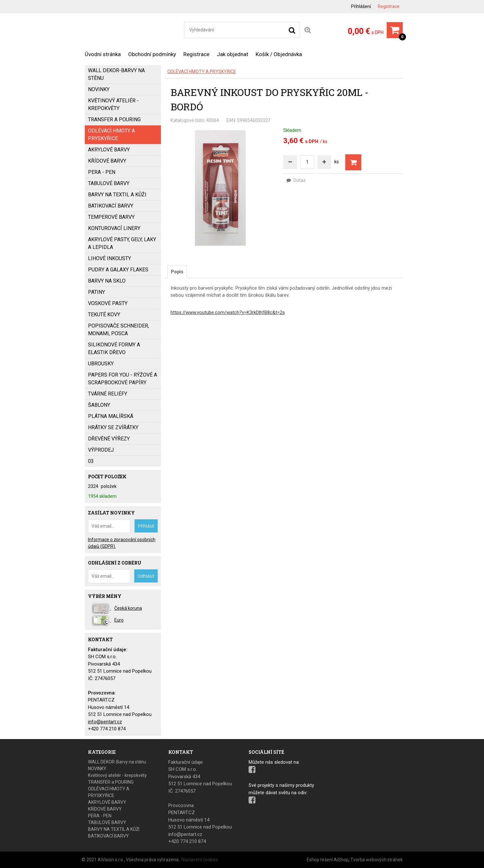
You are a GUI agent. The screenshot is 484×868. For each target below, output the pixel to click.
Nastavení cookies (200, 860)
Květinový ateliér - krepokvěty (113, 104)
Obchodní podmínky (152, 54)
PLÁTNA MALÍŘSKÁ (111, 416)
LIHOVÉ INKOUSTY (110, 258)
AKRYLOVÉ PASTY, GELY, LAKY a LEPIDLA (122, 243)
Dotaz (296, 180)
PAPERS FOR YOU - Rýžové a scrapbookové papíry (123, 379)
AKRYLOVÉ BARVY (109, 150)
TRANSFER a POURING (114, 119)
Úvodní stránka (103, 54)
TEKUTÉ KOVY (104, 315)
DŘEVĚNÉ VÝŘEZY (109, 439)
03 (91, 461)
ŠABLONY (99, 405)
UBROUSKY (101, 364)
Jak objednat (233, 54)
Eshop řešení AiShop (328, 860)
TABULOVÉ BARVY (109, 183)
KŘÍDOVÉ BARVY (107, 161)
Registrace (389, 6)
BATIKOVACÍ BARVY (111, 206)
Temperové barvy (111, 217)
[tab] (177, 272)
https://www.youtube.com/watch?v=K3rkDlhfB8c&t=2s (228, 312)
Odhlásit (146, 576)
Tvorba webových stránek (377, 860)
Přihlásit (146, 526)
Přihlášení (361, 6)
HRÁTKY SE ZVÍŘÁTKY (113, 427)
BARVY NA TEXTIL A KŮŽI (117, 195)
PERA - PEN (102, 172)
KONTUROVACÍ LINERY (114, 228)
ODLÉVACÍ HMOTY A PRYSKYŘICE (202, 72)
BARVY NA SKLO (107, 281)
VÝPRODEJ (101, 450)
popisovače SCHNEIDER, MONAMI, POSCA (119, 330)
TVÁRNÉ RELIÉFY (108, 394)
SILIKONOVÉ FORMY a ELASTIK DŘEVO (114, 349)
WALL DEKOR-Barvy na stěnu (116, 74)
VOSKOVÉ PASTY (108, 303)
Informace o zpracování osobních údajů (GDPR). (122, 543)
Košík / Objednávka (279, 54)
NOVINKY (99, 89)
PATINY (97, 292)
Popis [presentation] (177, 272)
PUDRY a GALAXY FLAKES (118, 270)
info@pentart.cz (105, 722)
